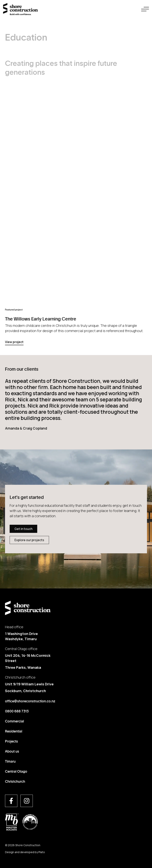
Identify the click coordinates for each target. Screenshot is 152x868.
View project (14, 342)
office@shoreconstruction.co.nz (30, 701)
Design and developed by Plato (25, 852)
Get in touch (23, 529)
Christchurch (15, 781)
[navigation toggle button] (145, 9)
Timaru (10, 761)
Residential (14, 731)
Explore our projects (29, 540)
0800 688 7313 (17, 711)
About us (12, 751)
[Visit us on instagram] (27, 801)
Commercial (14, 721)
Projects (11, 741)
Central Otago (16, 771)
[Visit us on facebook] (11, 801)
